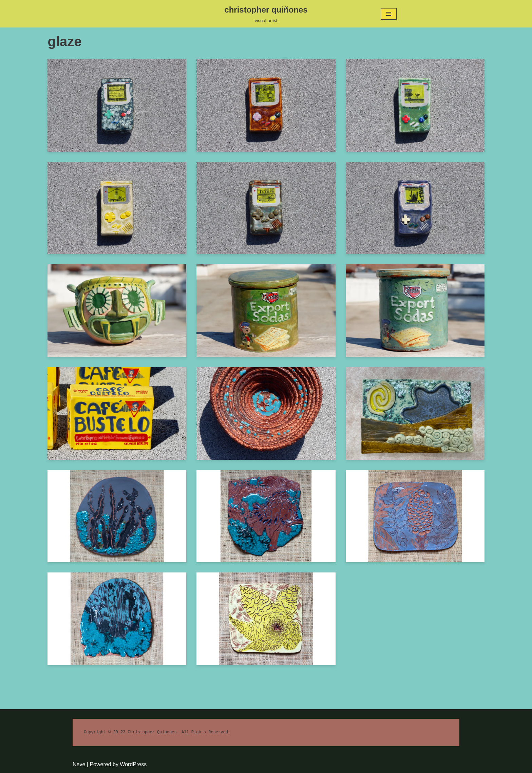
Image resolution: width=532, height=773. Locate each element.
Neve (79, 764)
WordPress (133, 764)
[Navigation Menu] (389, 14)
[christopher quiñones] (266, 14)
